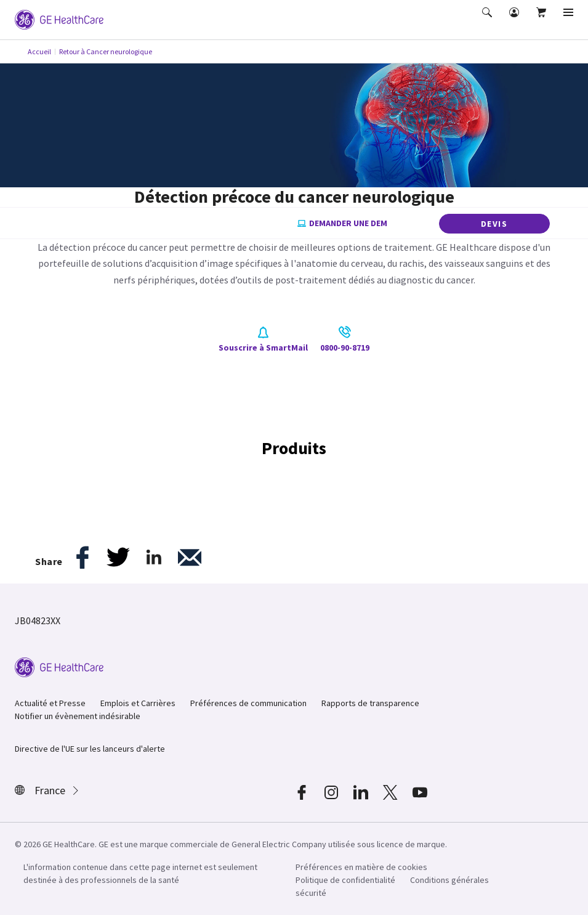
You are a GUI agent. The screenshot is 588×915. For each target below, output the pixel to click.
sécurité (311, 893)
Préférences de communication (248, 703)
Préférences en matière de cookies (361, 867)
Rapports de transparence (370, 703)
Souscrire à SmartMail (263, 340)
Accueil (39, 51)
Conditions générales (449, 880)
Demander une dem (342, 223)
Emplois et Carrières (138, 703)
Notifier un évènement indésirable (78, 716)
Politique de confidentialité (345, 880)
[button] (488, 21)
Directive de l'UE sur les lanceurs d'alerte (90, 749)
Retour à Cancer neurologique (106, 51)
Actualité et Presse (50, 703)
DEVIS (494, 224)
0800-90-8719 (345, 340)
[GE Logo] (59, 18)
